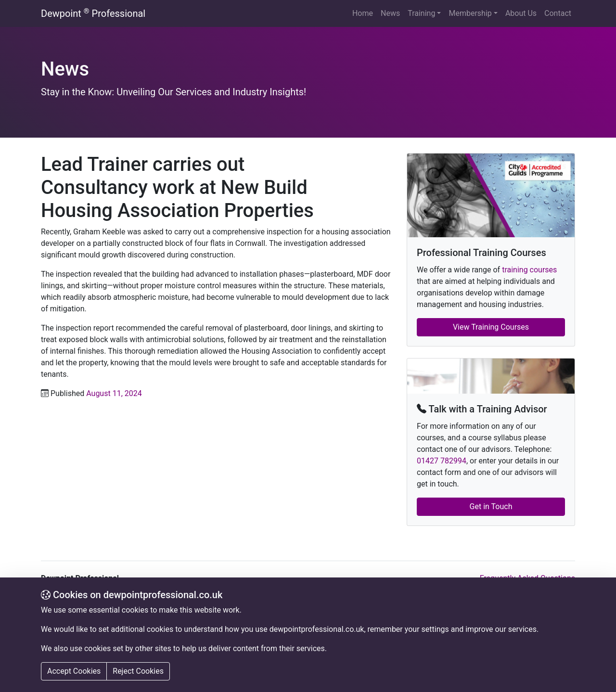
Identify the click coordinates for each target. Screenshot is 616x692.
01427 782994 (442, 461)
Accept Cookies (74, 671)
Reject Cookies (138, 671)
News (390, 13)
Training (421, 13)
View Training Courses (491, 327)
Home (363, 13)
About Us (521, 13)
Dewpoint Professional (93, 13)
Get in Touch (491, 506)
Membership (470, 13)
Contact (558, 13)
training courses (529, 270)
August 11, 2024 (114, 393)
